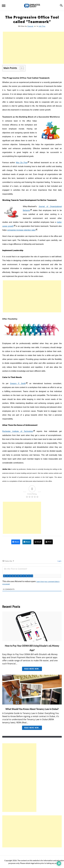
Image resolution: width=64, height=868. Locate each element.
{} (29, 576)
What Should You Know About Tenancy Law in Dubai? (32, 709)
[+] (32, 576)
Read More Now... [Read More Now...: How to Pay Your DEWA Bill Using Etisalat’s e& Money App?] (32, 669)
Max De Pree (23, 163)
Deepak (30, 26)
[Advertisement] (33, 48)
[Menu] (4, 6)
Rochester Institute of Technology (19, 431)
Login (59, 561)
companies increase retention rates (22, 230)
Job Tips (42, 26)
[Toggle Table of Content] (21, 68)
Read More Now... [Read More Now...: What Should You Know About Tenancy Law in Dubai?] (32, 728)
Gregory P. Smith (19, 383)
